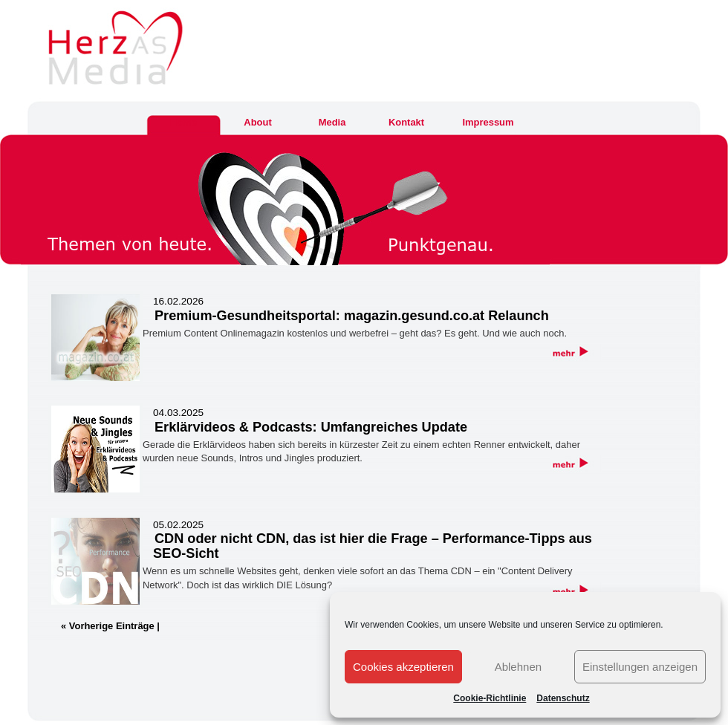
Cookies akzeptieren (403, 667)
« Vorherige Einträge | (110, 626)
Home (183, 122)
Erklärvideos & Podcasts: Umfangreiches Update (311, 427)
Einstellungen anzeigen (640, 667)
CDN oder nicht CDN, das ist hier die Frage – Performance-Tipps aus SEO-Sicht (373, 546)
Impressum (488, 122)
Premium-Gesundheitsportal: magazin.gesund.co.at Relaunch (352, 316)
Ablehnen (518, 667)
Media (332, 122)
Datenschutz (563, 698)
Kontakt (406, 122)
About (257, 122)
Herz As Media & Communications (1, 43)
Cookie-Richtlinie (490, 698)
